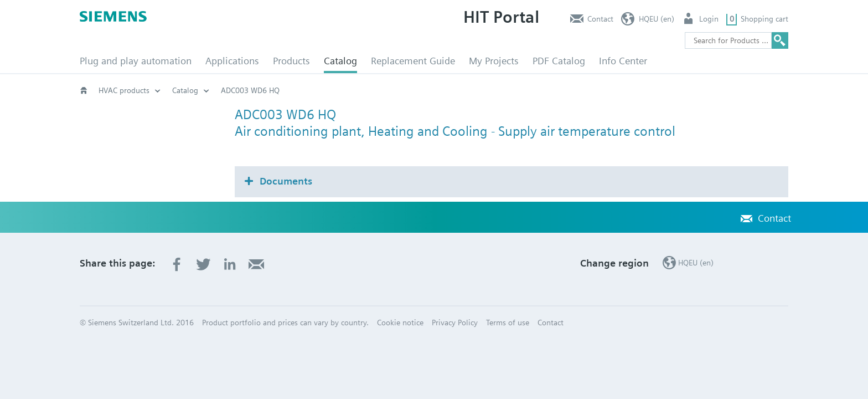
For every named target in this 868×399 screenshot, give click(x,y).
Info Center (623, 61)
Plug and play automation (136, 61)
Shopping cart (764, 19)
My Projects (494, 61)
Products (291, 61)
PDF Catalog (559, 61)
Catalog (340, 61)
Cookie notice (400, 323)
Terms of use (508, 323)
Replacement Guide (413, 61)
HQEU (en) (657, 19)
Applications (232, 61)
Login (709, 19)
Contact (600, 19)
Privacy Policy (455, 323)
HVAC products (124, 90)
